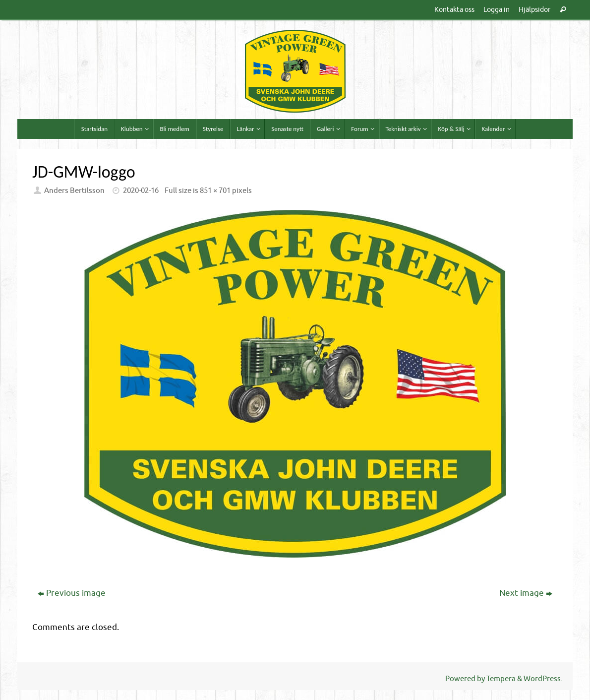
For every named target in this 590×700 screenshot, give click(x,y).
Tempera (501, 679)
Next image (526, 593)
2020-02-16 (141, 191)
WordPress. (543, 679)
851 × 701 (215, 191)
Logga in (497, 9)
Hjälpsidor (534, 9)
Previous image (72, 593)
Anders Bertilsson (74, 191)
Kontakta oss (454, 9)
